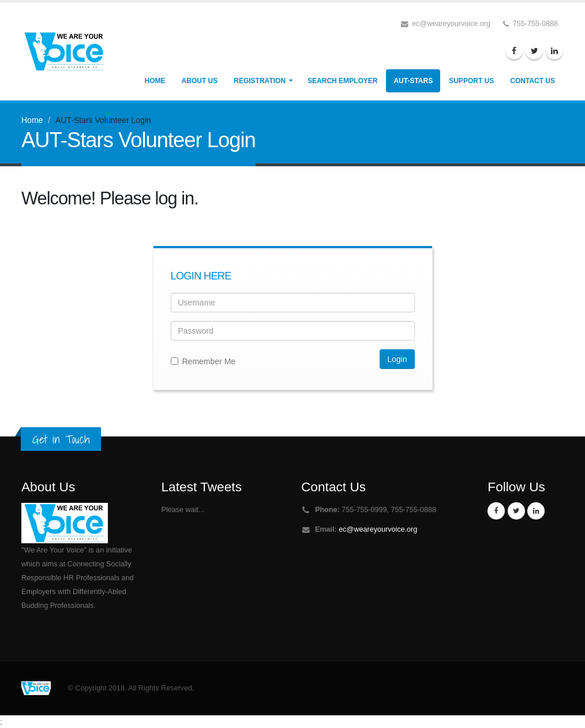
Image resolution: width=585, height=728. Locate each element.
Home (155, 81)
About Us (200, 81)
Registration (260, 81)
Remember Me (203, 361)
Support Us (471, 81)
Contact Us (532, 81)
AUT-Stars (413, 81)
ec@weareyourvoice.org (378, 529)
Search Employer (342, 81)
